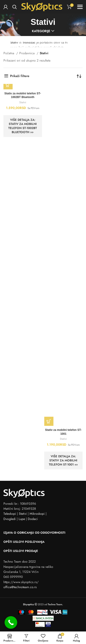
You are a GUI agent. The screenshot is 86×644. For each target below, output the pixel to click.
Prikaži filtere (20, 76)
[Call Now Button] (11, 622)
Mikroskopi (37, 514)
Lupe (22, 519)
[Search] (15, 7)
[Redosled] (79, 76)
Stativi (23, 102)
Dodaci (33, 519)
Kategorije (41, 31)
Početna (9, 53)
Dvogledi (10, 519)
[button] (8, 85)
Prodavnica (27, 53)
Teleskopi (10, 514)
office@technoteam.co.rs (20, 587)
